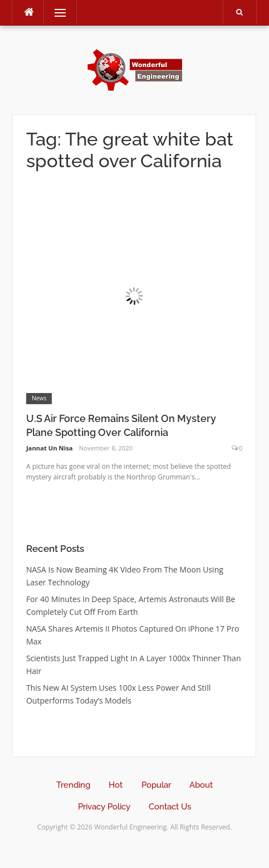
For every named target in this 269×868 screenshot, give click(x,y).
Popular (156, 785)
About (201, 785)
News (39, 398)
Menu (55, 13)
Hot (116, 785)
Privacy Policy (104, 807)
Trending (73, 785)
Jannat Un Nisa (50, 448)
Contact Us (170, 807)
